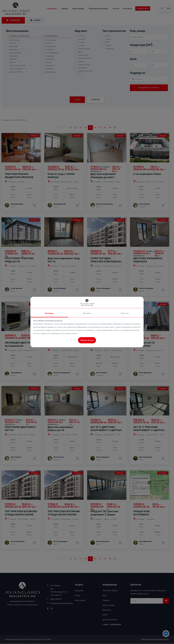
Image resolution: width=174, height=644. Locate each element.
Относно (125, 313)
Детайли (87, 313)
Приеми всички (87, 340)
